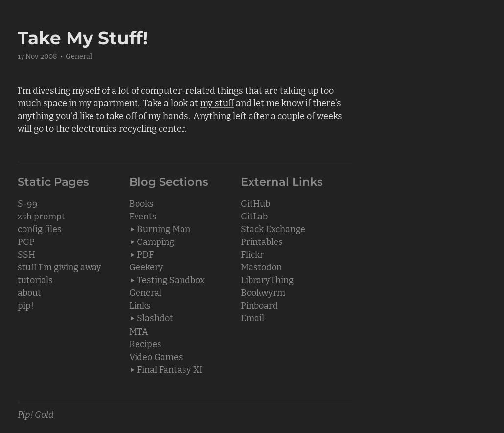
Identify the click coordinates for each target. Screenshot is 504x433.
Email (252, 317)
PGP (26, 241)
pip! (26, 305)
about (29, 292)
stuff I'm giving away (59, 266)
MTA (139, 331)
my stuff (217, 102)
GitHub (255, 203)
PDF (145, 254)
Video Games (156, 356)
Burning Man (164, 228)
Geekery (146, 266)
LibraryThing (267, 279)
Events (143, 216)
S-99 (28, 203)
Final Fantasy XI (170, 369)
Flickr (252, 254)
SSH (26, 254)
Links (140, 305)
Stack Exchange (273, 228)
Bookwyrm (263, 292)
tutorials (35, 279)
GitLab (254, 216)
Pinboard (259, 305)
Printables (262, 241)
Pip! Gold (36, 414)
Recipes (145, 343)
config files (40, 228)
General (79, 56)
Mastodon (261, 266)
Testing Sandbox (171, 279)
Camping (156, 241)
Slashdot (155, 317)
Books (141, 203)
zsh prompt (41, 216)
